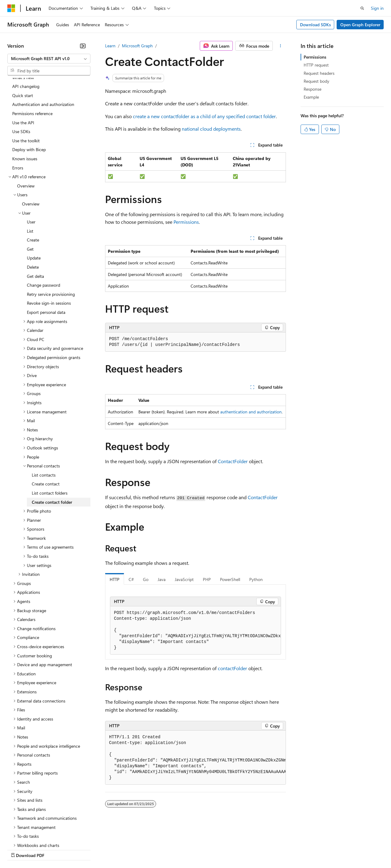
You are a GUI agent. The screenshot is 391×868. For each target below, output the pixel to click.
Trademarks (253, 849)
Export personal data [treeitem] (46, 259)
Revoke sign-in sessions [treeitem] (49, 250)
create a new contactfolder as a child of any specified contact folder (204, 116)
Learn (110, 46)
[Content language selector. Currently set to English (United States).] (35, 835)
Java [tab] (162, 579)
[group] (195, 630)
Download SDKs (315, 25)
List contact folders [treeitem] (50, 440)
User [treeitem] (31, 169)
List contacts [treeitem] (44, 422)
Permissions (186, 222)
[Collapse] (83, 46)
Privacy (133, 849)
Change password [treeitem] (44, 232)
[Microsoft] (11, 8)
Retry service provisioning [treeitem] (51, 241)
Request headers (319, 73)
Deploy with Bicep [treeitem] (29, 96)
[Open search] (362, 8)
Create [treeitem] (33, 187)
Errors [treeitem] (18, 115)
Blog (83, 849)
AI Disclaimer (20, 849)
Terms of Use (223, 849)
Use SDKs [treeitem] (21, 78)
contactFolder (232, 668)
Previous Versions (55, 849)
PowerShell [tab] (230, 579)
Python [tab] (256, 579)
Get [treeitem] (30, 196)
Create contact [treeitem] (46, 431)
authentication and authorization (251, 412)
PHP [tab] (207, 579)
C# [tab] (131, 579)
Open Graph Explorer (360, 25)
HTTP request (316, 65)
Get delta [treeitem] (35, 223)
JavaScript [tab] (184, 579)
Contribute (109, 849)
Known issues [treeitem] (25, 105)
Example (311, 97)
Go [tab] (146, 579)
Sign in (377, 8)
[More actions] (281, 46)
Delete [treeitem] (33, 214)
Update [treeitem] (34, 205)
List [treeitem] (30, 178)
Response (312, 89)
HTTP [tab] (115, 579)
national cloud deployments (211, 129)
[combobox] (49, 59)
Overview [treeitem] (26, 133)
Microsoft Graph (137, 46)
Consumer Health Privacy (175, 849)
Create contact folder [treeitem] (52, 449)
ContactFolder (233, 461)
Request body (316, 81)
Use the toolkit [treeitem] (26, 87)
